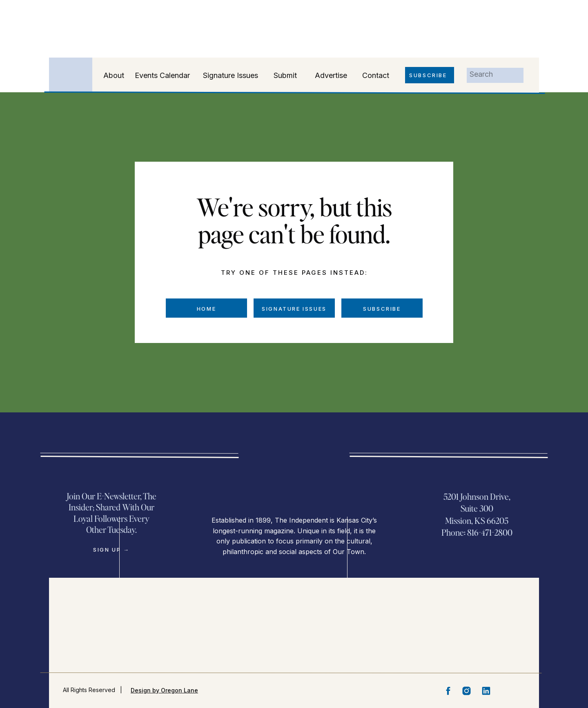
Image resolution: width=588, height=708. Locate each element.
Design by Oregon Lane (164, 690)
